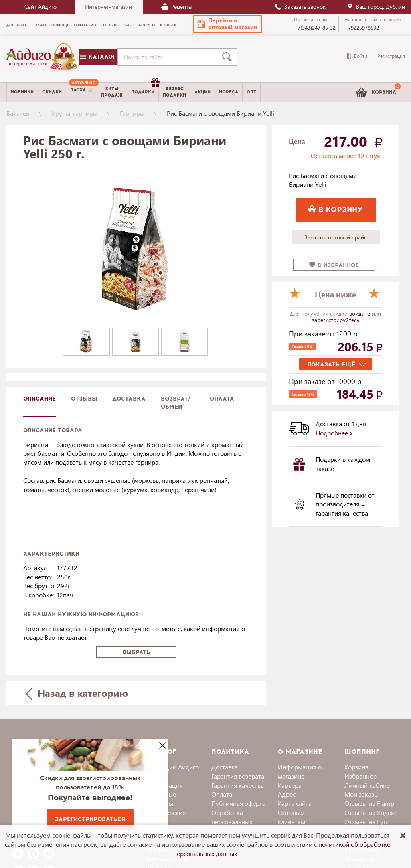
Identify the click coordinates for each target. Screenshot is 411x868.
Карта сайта (295, 803)
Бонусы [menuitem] (147, 25)
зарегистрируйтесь (336, 320)
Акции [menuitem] (202, 92)
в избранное (334, 265)
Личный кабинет (368, 785)
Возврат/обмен (176, 403)
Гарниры (132, 113)
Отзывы (84, 399)
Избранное (360, 776)
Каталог (98, 57)
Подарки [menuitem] (145, 89)
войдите (360, 313)
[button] (227, 24)
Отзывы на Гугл (366, 822)
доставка (129, 399)
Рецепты (177, 7)
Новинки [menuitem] (22, 92)
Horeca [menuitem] (229, 92)
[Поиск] (229, 57)
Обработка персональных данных (232, 822)
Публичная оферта (238, 803)
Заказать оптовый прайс (335, 237)
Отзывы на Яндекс (371, 812)
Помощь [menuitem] (60, 25)
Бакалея (18, 113)
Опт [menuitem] (251, 92)
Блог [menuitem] (129, 25)
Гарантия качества (238, 785)
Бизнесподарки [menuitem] (174, 92)
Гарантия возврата (238, 776)
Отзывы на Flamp (369, 803)
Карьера (290, 785)
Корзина (356, 767)
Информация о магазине (300, 771)
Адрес (287, 794)
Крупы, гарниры (75, 113)
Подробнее (334, 433)
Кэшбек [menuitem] (168, 25)
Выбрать (136, 652)
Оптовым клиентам (292, 817)
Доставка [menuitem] (17, 25)
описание (39, 399)
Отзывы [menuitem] (111, 25)
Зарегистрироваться (90, 819)
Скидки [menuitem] (52, 92)
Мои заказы (361, 794)
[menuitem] (81, 92)
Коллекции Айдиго (172, 767)
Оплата (222, 399)
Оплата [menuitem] (39, 25)
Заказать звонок (300, 7)
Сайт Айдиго (40, 7)
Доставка (225, 767)
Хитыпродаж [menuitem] (112, 92)
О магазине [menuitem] (86, 25)
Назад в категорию (77, 693)
